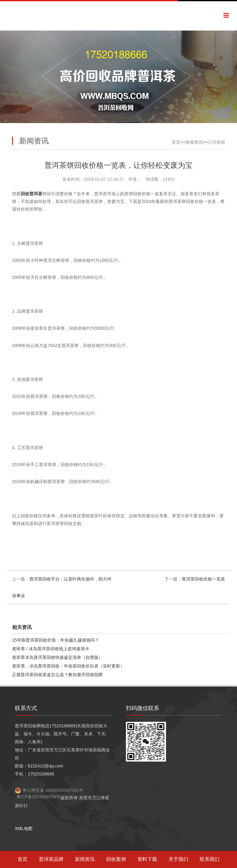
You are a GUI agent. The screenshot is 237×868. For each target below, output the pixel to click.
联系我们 (210, 859)
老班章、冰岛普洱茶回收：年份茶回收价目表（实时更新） (68, 666)
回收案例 (116, 859)
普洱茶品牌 (51, 859)
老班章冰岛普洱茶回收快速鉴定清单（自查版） (57, 657)
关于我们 (178, 859)
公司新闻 (216, 142)
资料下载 (147, 859)
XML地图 (24, 829)
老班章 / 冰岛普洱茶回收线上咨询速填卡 (51, 649)
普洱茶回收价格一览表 (203, 579)
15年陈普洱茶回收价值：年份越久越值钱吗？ (56, 640)
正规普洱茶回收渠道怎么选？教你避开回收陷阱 (57, 675)
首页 (176, 142)
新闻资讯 (194, 142)
